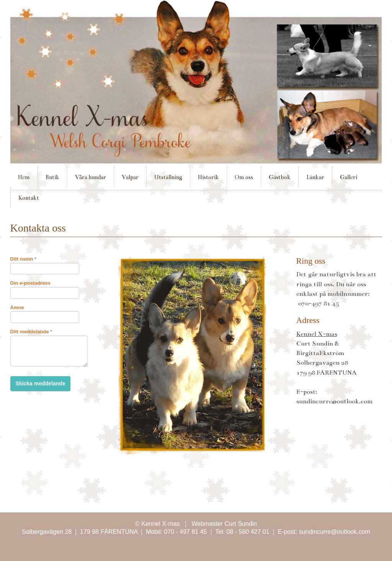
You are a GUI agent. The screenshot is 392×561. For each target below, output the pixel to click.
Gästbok (280, 177)
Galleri (346, 181)
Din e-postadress (30, 283)
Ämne (17, 307)
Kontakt (29, 198)
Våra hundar (91, 177)
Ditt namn (24, 259)
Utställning (166, 181)
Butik (52, 177)
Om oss (244, 177)
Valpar (128, 181)
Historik (208, 177)
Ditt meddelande (31, 332)
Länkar (315, 177)
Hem (24, 177)
